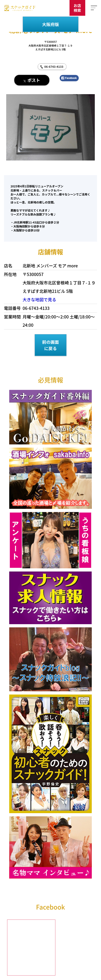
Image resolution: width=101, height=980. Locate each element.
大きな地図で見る (39, 299)
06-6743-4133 (54, 67)
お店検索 (77, 8)
